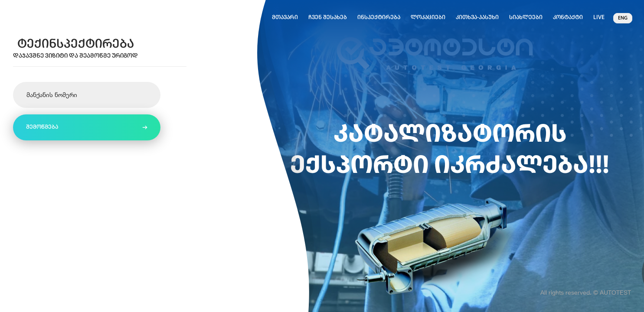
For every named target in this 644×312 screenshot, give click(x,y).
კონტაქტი (568, 18)
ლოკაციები (428, 18)
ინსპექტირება (379, 18)
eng (623, 18)
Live (599, 18)
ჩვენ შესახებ (328, 18)
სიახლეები (526, 18)
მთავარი (285, 18)
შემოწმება (42, 127)
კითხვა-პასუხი (477, 18)
